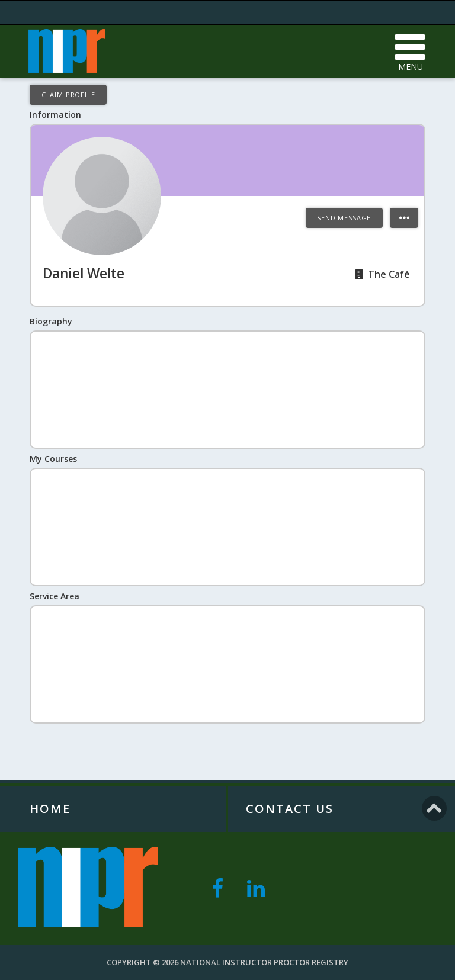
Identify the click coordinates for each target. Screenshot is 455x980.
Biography (51, 321)
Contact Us (290, 809)
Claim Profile (68, 94)
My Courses (53, 459)
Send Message (344, 218)
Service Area (55, 596)
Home (50, 809)
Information (55, 115)
